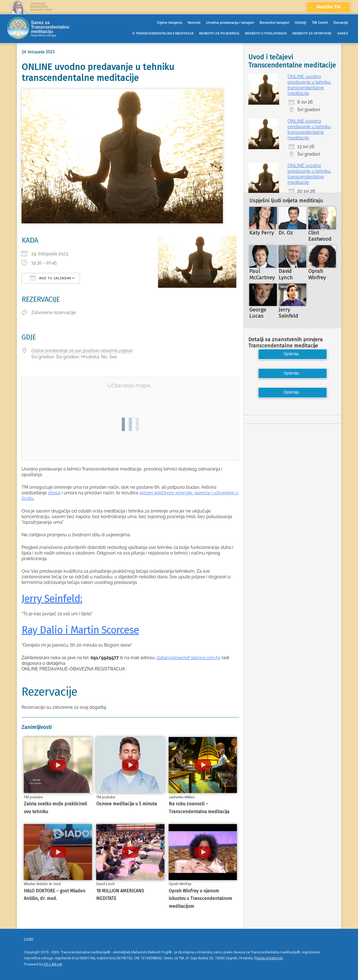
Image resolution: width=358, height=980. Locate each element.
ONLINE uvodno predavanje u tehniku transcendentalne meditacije (309, 85)
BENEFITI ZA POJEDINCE (219, 33)
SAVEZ (343, 33)
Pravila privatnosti (269, 958)
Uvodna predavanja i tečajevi (230, 23)
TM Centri (320, 23)
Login (29, 939)
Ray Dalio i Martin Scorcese (80, 630)
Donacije (341, 23)
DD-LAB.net (53, 964)
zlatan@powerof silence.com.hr (188, 658)
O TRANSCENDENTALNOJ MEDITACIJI (163, 33)
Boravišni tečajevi (274, 23)
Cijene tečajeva (169, 23)
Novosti (194, 23)
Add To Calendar (51, 278)
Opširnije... (293, 354)
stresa (54, 493)
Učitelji (301, 23)
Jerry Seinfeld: (52, 599)
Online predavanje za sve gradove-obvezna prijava (82, 351)
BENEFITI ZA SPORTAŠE (312, 33)
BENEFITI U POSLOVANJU (266, 33)
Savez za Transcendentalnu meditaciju (50, 27)
